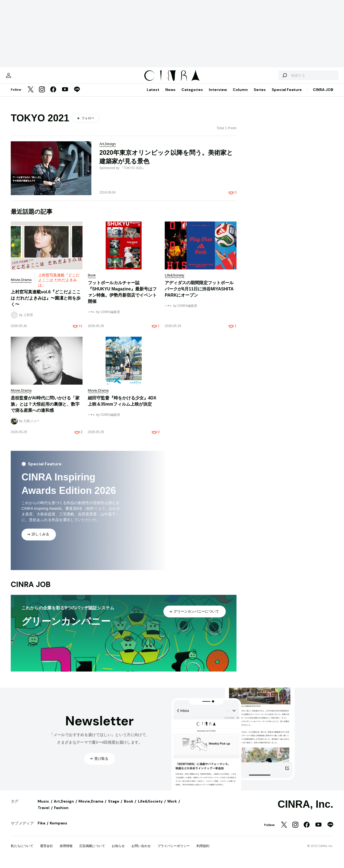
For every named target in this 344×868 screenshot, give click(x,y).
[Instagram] (42, 95)
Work (172, 807)
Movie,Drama (91, 807)
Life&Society (150, 807)
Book (129, 807)
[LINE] (77, 95)
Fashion (61, 813)
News (170, 95)
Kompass (58, 828)
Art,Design (64, 807)
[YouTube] (65, 95)
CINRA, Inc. (305, 810)
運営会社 (46, 851)
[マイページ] (22, 78)
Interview (218, 95)
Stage (114, 807)
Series (260, 95)
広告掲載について (92, 851)
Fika (41, 828)
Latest (153, 95)
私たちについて (22, 851)
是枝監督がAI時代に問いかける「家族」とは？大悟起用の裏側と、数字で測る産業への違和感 (45, 410)
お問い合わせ (141, 851)
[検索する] (271, 78)
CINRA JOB (323, 95)
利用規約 (203, 851)
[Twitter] (31, 95)
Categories (192, 95)
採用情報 (66, 851)
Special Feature (287, 95)
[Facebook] (53, 95)
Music (43, 807)
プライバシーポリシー (174, 851)
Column (240, 95)
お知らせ (118, 851)
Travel (44, 813)
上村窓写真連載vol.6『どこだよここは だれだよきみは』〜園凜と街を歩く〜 (46, 303)
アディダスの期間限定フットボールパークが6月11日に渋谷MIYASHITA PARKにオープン (199, 294)
